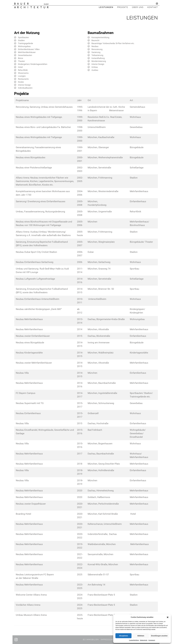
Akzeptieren (124, 636)
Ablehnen (141, 636)
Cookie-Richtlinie (134, 640)
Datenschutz (144, 640)
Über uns (138, 7)
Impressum (152, 640)
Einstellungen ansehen (159, 636)
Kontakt (153, 7)
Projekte (123, 7)
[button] (168, 617)
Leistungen (106, 7)
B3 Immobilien (91, 640)
